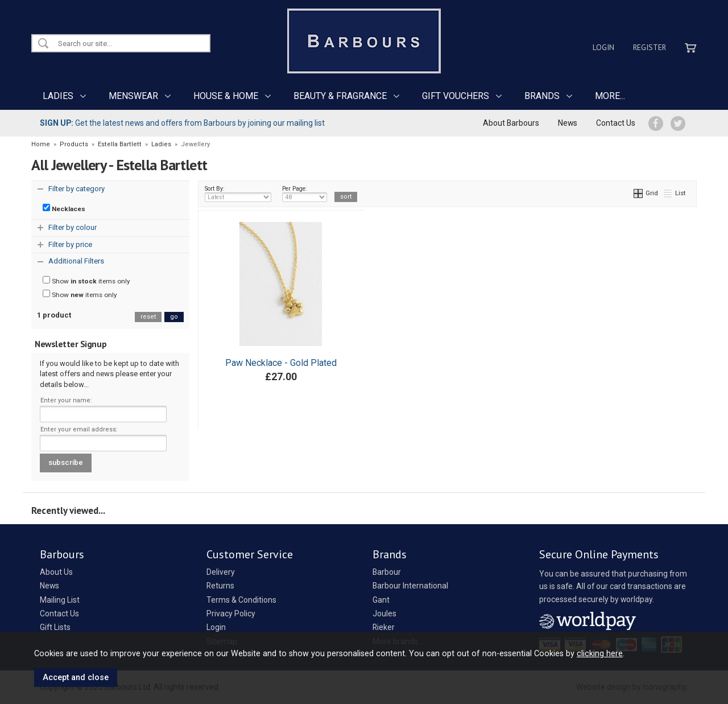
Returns (220, 586)
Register (650, 47)
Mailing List (60, 600)
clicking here (600, 653)
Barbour (387, 572)
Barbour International (410, 586)
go (174, 317)
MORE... (610, 96)
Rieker (384, 627)
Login (603, 47)
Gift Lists (55, 627)
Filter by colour (73, 227)
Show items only (86, 281)
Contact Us (616, 123)
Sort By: (238, 194)
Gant (381, 600)
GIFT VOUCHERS (456, 96)
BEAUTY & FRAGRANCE (340, 96)
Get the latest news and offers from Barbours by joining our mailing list (182, 123)
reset (148, 317)
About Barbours (511, 123)
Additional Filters (76, 261)
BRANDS (542, 96)
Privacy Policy (231, 614)
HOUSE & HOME (226, 96)
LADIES (58, 96)
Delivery (221, 572)
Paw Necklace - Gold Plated (281, 363)
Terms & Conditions (241, 600)
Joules (384, 614)
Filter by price (70, 244)
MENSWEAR (133, 96)
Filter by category (76, 189)
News (568, 123)
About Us (56, 572)
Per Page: (305, 194)
